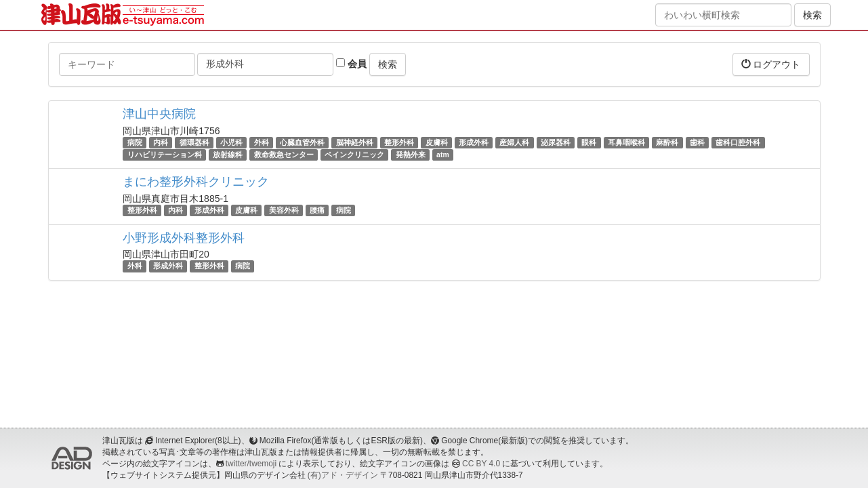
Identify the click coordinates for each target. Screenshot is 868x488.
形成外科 (474, 142)
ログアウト (771, 64)
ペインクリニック (354, 155)
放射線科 (228, 155)
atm (443, 155)
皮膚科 (437, 142)
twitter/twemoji (251, 464)
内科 (161, 142)
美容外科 (284, 210)
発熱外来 (411, 155)
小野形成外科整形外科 (184, 238)
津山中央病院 (159, 114)
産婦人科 (514, 142)
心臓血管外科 (302, 142)
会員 (351, 64)
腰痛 (317, 210)
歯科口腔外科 (738, 142)
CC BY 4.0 (481, 464)
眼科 (589, 142)
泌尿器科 (556, 142)
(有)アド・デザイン (343, 475)
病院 (135, 142)
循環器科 (194, 142)
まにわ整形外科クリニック (196, 182)
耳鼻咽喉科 (626, 142)
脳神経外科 (355, 142)
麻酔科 (667, 142)
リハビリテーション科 (165, 155)
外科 (262, 142)
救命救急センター (284, 155)
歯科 (697, 142)
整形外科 (399, 142)
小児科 (231, 142)
